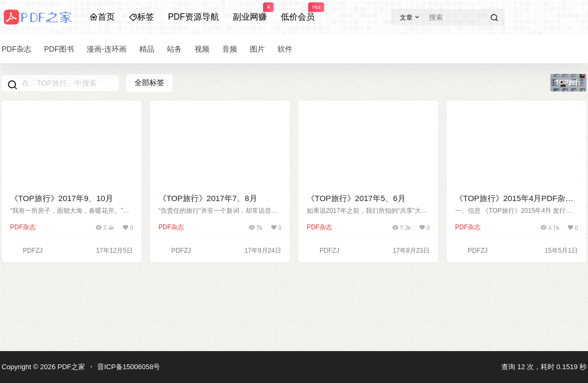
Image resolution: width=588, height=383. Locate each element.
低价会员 (298, 12)
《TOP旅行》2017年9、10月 (62, 198)
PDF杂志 (23, 227)
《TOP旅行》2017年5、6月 (356, 198)
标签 (141, 17)
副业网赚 (250, 12)
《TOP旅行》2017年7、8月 (208, 198)
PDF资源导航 (194, 17)
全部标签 (149, 82)
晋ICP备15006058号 (129, 367)
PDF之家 (70, 367)
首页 (102, 17)
